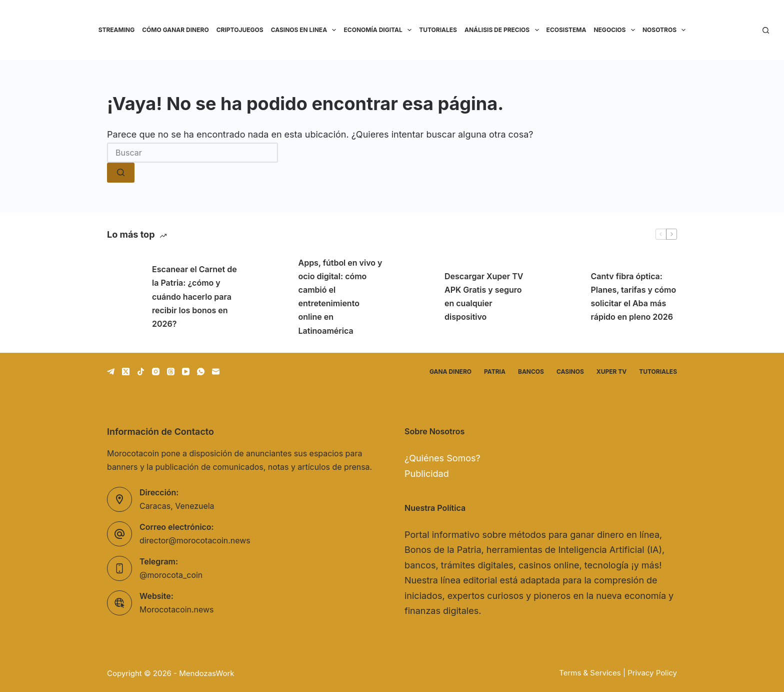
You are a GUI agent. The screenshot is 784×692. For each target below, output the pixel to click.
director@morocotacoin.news (195, 541)
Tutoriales (438, 30)
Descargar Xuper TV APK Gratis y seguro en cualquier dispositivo (484, 297)
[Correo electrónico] (216, 372)
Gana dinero (450, 372)
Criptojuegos (240, 30)
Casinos (570, 372)
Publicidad (427, 474)
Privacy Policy (652, 673)
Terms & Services (590, 673)
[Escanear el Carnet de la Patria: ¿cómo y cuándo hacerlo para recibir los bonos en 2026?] (124, 297)
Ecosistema (566, 30)
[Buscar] (766, 30)
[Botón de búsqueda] (121, 173)
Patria (495, 372)
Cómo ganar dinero (175, 30)
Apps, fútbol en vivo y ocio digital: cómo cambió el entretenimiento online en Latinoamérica (340, 297)
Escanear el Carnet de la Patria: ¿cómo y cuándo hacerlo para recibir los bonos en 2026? (194, 296)
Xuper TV (611, 372)
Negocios (616, 30)
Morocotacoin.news (177, 610)
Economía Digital (379, 30)
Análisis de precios (503, 30)
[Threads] (171, 372)
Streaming (117, 30)
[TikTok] (141, 372)
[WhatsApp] (201, 372)
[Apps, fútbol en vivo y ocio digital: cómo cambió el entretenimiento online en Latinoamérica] (271, 297)
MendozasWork (206, 673)
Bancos (531, 372)
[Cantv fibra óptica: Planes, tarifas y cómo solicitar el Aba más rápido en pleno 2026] (563, 297)
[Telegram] (111, 372)
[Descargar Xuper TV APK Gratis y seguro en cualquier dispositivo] (417, 297)
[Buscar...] (192, 153)
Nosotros (666, 30)
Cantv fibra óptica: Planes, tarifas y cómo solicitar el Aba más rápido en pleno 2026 (634, 297)
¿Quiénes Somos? (442, 459)
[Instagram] (156, 372)
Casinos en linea (305, 30)
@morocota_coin (171, 576)
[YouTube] (186, 372)
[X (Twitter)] (126, 372)
